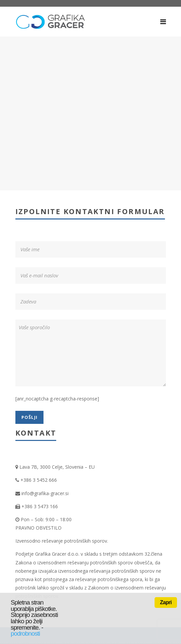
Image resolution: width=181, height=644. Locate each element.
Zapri (166, 602)
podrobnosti (25, 633)
